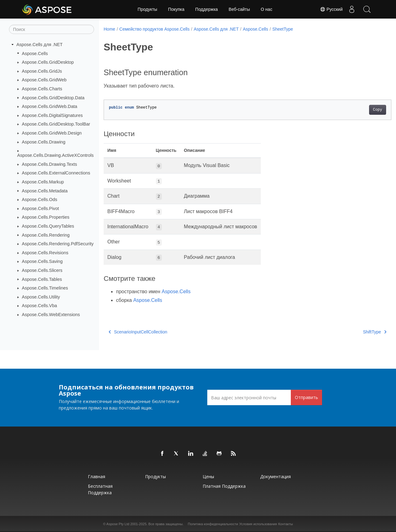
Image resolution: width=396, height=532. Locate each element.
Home (109, 29)
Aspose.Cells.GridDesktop (48, 62)
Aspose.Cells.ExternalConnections (56, 173)
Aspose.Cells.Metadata (45, 191)
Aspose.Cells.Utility (41, 297)
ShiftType (355, 332)
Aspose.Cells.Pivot (41, 208)
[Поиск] (52, 29)
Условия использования (258, 524)
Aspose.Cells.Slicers (42, 270)
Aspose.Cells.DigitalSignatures (52, 115)
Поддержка (207, 9)
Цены (208, 476)
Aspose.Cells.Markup (43, 182)
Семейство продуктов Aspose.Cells (155, 29)
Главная (97, 476)
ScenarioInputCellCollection (138, 332)
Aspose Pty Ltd (118, 524)
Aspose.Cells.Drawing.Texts (49, 164)
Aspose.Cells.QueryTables (48, 226)
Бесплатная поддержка (100, 489)
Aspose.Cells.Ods (40, 199)
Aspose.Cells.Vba (40, 306)
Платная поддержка (224, 486)
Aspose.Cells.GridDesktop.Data (53, 97)
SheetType (283, 29)
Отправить (306, 397)
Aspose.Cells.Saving (42, 261)
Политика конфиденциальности (213, 524)
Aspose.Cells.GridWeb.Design (52, 133)
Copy (357, 110)
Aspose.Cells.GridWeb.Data (50, 106)
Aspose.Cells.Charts (42, 89)
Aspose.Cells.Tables (42, 279)
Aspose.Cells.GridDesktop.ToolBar (56, 124)
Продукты (147, 9)
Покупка (176, 9)
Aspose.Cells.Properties (46, 217)
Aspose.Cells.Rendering (46, 235)
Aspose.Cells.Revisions (45, 253)
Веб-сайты (239, 9)
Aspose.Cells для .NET (39, 45)
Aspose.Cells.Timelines (45, 288)
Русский (330, 9)
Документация (275, 476)
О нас (267, 9)
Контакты (286, 524)
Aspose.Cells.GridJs (42, 71)
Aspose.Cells (35, 53)
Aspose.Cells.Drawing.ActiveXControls (56, 155)
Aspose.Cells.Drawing (44, 142)
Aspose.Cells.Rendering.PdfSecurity (58, 244)
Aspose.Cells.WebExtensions (51, 315)
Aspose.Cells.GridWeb (44, 80)
